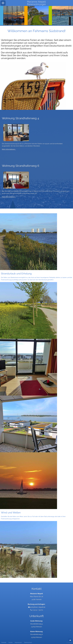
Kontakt (4, 642)
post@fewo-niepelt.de (38, 607)
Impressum (18, 642)
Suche (11, 642)
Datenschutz (28, 642)
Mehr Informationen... (9, 149)
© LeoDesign (70, 643)
